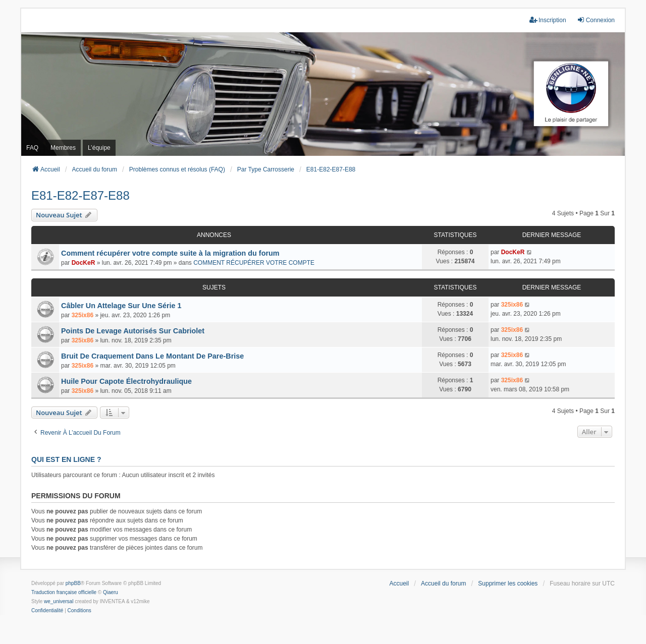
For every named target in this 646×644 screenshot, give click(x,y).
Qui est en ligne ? (66, 459)
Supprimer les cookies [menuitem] (508, 583)
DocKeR (84, 263)
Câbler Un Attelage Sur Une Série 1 (121, 306)
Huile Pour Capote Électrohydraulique (126, 381)
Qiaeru (111, 592)
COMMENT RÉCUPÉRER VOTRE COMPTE (254, 263)
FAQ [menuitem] (32, 148)
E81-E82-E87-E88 (80, 195)
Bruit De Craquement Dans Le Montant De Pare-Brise (152, 356)
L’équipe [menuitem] (99, 148)
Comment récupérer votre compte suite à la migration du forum (170, 253)
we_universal (59, 601)
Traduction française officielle (64, 592)
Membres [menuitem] (63, 148)
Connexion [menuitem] (596, 20)
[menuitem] (47, 611)
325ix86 (83, 315)
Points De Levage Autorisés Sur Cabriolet (133, 331)
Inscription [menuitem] (548, 20)
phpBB (73, 583)
